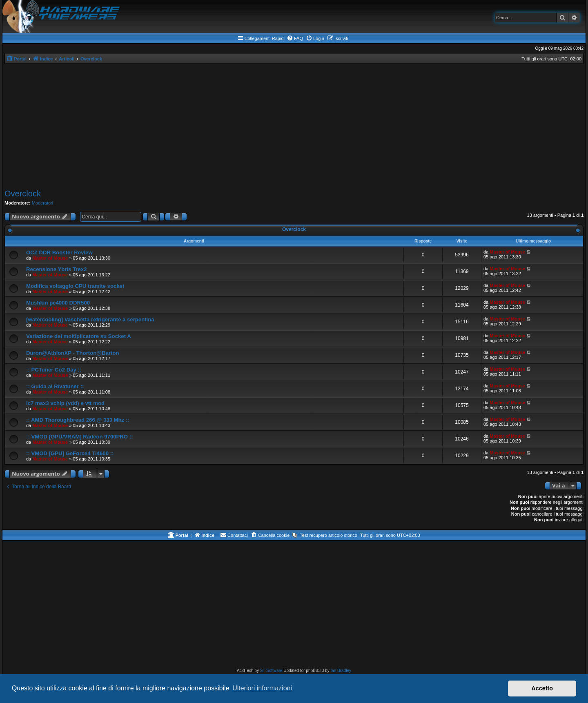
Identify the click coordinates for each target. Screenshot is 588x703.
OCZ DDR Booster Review (59, 253)
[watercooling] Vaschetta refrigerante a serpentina (90, 319)
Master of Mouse (50, 258)
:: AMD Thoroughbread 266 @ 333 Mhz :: (78, 420)
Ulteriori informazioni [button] (262, 688)
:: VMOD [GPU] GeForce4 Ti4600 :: (70, 453)
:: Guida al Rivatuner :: (55, 386)
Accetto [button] (542, 688)
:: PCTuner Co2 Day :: (54, 370)
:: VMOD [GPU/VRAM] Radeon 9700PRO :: (80, 437)
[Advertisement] (294, 125)
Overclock (23, 194)
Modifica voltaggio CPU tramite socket (75, 286)
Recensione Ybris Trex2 (57, 269)
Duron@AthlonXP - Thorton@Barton (73, 353)
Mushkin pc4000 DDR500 (58, 303)
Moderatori (43, 203)
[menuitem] (295, 38)
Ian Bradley (341, 671)
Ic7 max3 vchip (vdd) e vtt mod (65, 403)
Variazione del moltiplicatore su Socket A (79, 336)
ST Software (271, 671)
